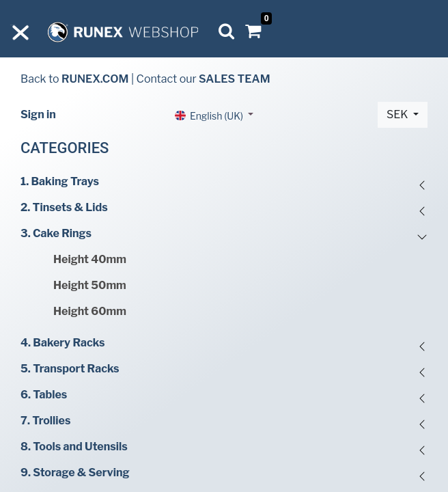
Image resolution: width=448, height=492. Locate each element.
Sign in (38, 114)
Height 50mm (90, 285)
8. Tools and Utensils (74, 447)
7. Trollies (45, 421)
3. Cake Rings (56, 233)
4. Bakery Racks (62, 343)
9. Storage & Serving (75, 473)
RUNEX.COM (95, 79)
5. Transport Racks (70, 369)
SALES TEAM (235, 79)
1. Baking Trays (60, 181)
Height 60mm (90, 311)
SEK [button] (398, 114)
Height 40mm (90, 259)
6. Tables (44, 395)
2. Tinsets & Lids (64, 207)
